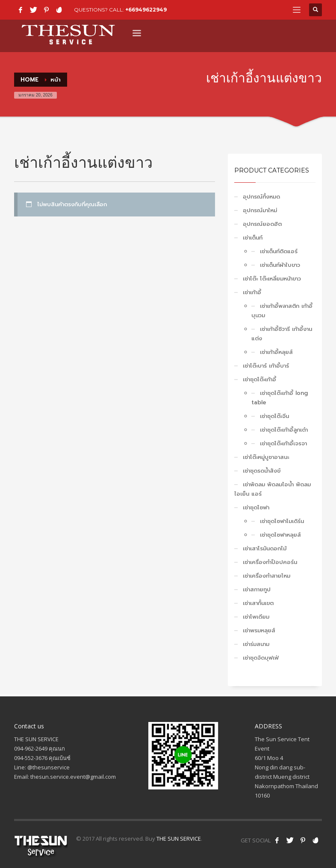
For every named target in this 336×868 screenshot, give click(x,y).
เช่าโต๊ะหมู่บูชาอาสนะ (266, 457)
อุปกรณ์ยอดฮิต (262, 224)
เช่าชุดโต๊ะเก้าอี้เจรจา (283, 443)
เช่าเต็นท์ (253, 238)
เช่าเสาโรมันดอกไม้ (265, 548)
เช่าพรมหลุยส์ (259, 630)
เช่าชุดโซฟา (256, 507)
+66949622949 (146, 10)
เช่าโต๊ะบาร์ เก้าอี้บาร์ (266, 366)
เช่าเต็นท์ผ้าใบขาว (280, 265)
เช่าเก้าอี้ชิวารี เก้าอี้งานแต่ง (282, 334)
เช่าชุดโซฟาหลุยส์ (280, 535)
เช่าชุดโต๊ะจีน (274, 416)
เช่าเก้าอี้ (252, 292)
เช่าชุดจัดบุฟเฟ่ (261, 658)
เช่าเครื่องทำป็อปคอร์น (270, 562)
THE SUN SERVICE (179, 839)
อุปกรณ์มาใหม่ (260, 210)
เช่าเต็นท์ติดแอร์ (279, 251)
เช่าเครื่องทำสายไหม (267, 576)
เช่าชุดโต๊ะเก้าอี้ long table (280, 398)
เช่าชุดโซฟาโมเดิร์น (282, 521)
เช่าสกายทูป (257, 589)
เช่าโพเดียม (256, 617)
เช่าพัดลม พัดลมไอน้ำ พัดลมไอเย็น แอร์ (273, 489)
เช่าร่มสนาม (256, 644)
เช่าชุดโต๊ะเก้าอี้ (259, 379)
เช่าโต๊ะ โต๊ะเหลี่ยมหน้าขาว (272, 279)
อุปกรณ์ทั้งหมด (261, 197)
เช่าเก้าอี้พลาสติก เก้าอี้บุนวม (282, 311)
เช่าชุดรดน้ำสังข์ (262, 471)
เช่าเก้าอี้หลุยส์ (276, 352)
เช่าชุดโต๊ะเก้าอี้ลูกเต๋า (284, 430)
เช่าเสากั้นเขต (258, 603)
